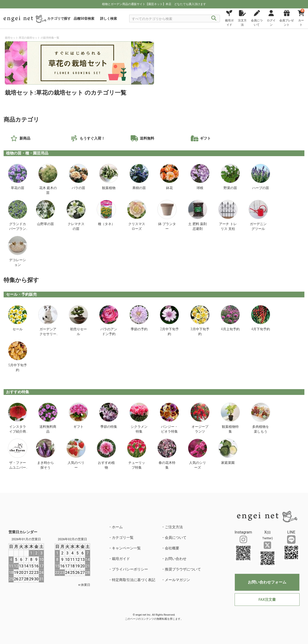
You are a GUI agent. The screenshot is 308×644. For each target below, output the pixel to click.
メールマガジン (177, 580)
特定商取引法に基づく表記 (134, 580)
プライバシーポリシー (130, 569)
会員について (176, 538)
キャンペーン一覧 (126, 548)
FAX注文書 (267, 600)
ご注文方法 (174, 527)
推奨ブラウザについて (183, 569)
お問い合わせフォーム (267, 582)
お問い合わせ (176, 559)
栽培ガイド (121, 559)
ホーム (117, 527)
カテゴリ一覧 (123, 538)
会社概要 (172, 548)
